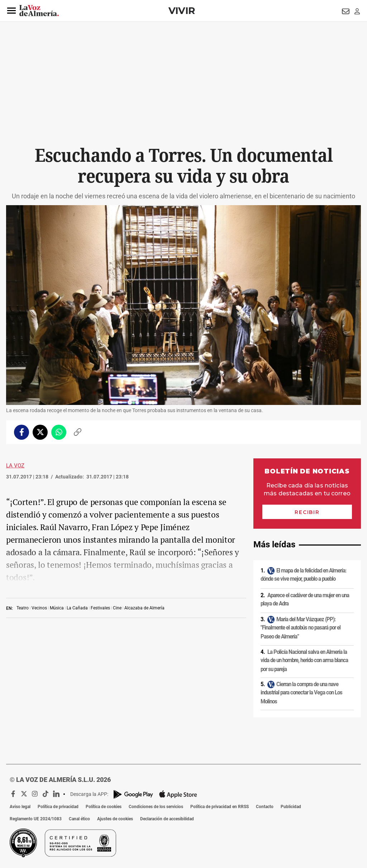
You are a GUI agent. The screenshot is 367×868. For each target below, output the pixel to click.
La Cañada (77, 608)
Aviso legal (20, 807)
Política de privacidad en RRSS (220, 807)
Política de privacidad (58, 807)
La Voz (15, 466)
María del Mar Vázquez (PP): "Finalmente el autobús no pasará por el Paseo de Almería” (301, 628)
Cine (117, 608)
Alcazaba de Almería (144, 608)
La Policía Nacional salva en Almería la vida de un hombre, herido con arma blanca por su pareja (304, 660)
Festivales (100, 608)
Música (57, 608)
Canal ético (79, 819)
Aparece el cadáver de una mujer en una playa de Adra (305, 599)
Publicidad (291, 807)
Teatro (23, 608)
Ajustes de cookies (115, 819)
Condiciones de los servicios (156, 807)
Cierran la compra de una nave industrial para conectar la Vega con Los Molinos (301, 693)
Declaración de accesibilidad (167, 819)
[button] (11, 11)
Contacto (265, 807)
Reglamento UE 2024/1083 (36, 819)
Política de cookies (104, 807)
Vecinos (39, 608)
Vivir (182, 11)
